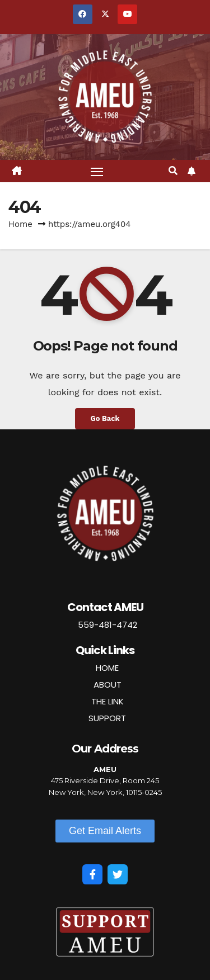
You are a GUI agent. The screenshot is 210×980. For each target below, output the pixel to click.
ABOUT (108, 685)
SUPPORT (107, 718)
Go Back (105, 418)
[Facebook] (92, 874)
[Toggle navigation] (97, 171)
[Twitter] (118, 874)
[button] (173, 171)
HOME (107, 668)
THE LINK (108, 701)
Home (20, 224)
